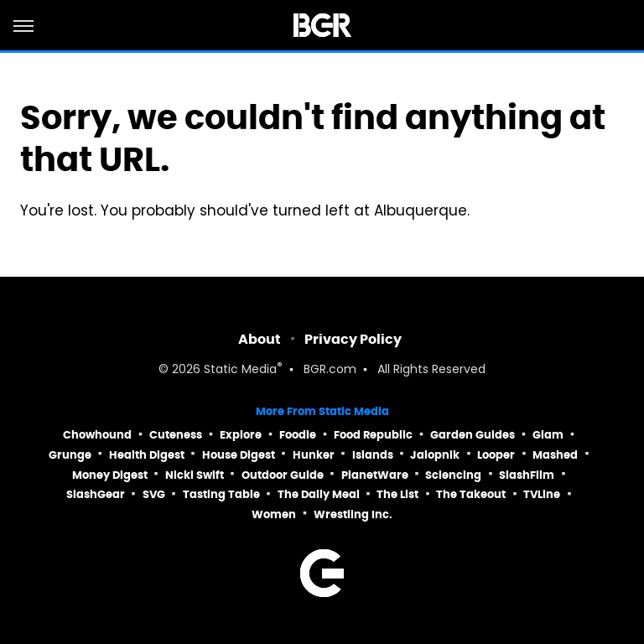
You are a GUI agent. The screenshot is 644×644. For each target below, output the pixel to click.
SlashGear (96, 494)
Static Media (240, 370)
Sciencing (453, 475)
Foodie (298, 435)
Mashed (555, 455)
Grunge (70, 455)
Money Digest (110, 475)
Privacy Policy (353, 339)
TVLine (542, 494)
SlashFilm (527, 475)
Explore (241, 435)
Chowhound (97, 435)
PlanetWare (375, 475)
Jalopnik (435, 455)
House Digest (239, 455)
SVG (154, 494)
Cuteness (176, 435)
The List (397, 494)
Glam (548, 435)
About (260, 339)
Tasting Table (221, 494)
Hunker (314, 455)
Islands (373, 455)
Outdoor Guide (283, 475)
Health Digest (147, 455)
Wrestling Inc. (353, 514)
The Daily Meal (319, 494)
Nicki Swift (195, 475)
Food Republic (373, 435)
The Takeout (471, 494)
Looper (496, 455)
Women (274, 514)
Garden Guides (473, 435)
